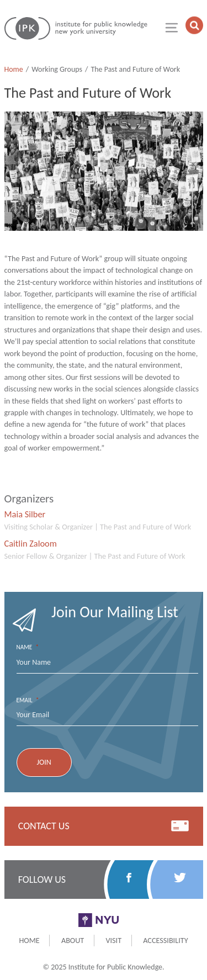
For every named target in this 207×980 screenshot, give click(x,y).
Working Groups (57, 69)
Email (28, 700)
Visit (113, 940)
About (73, 940)
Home (14, 69)
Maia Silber (25, 514)
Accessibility (165, 940)
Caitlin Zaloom (31, 543)
